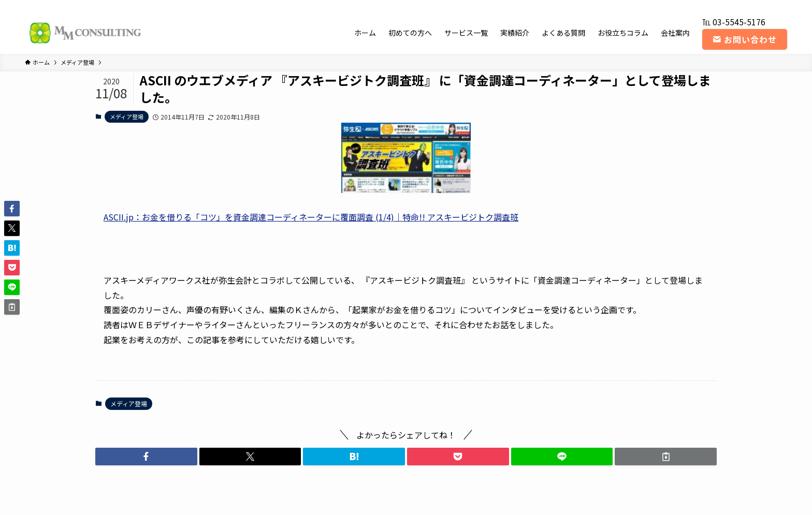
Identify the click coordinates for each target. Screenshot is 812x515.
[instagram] (740, 6)
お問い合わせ (745, 39)
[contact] (780, 6)
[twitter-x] (727, 6)
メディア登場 (127, 116)
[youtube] (753, 6)
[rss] (767, 6)
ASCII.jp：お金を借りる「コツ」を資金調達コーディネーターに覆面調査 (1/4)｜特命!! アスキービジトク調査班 (311, 217)
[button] (146, 457)
